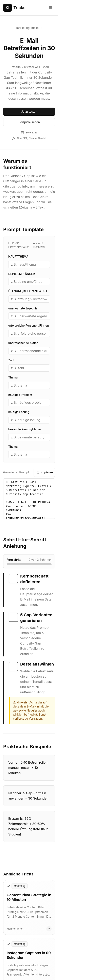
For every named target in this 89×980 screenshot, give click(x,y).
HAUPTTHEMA (18, 212)
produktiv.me (68, 971)
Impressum (32, 955)
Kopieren (75, 428)
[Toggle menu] (81, 8)
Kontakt (50, 955)
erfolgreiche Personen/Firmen (29, 281)
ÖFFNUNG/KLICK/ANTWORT (28, 246)
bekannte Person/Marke (24, 385)
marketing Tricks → (44, 28)
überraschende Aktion (23, 298)
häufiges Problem (20, 350)
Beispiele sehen (44, 104)
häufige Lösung (19, 367)
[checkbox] (13, 527)
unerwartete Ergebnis (23, 264)
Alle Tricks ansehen (45, 924)
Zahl (11, 315)
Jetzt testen (44, 94)
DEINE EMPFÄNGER (22, 229)
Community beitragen (67, 955)
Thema (13, 333)
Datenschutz (12, 955)
